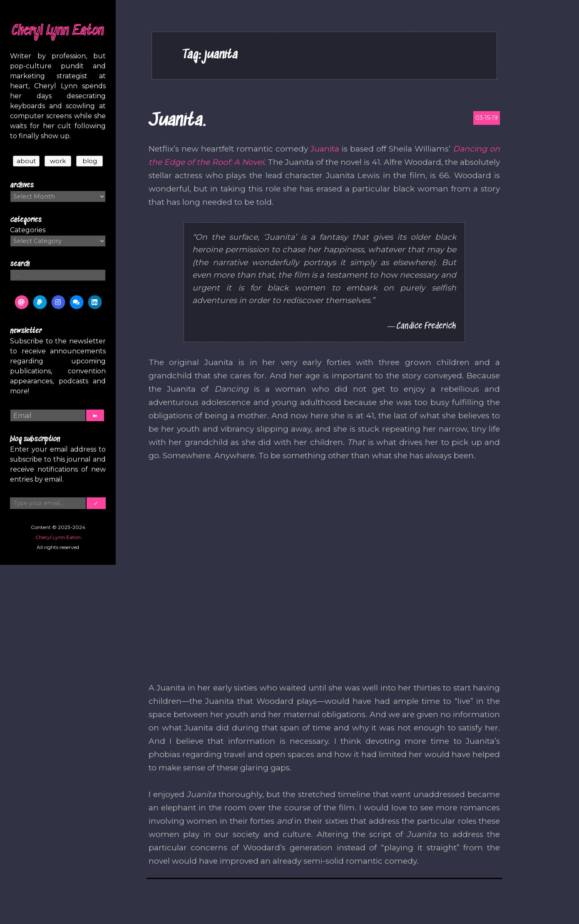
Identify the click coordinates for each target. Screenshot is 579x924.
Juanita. (177, 121)
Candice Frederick (426, 326)
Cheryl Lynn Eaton (58, 31)
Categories (28, 230)
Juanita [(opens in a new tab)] (325, 149)
